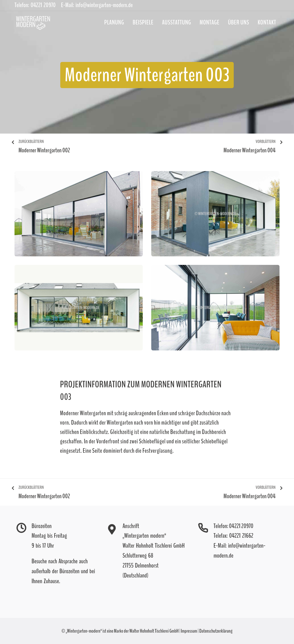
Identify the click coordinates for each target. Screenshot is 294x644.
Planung (114, 22)
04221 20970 (241, 526)
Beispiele (143, 22)
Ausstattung (177, 22)
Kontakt (267, 22)
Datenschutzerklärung (216, 631)
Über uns (239, 22)
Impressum (189, 631)
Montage (210, 22)
